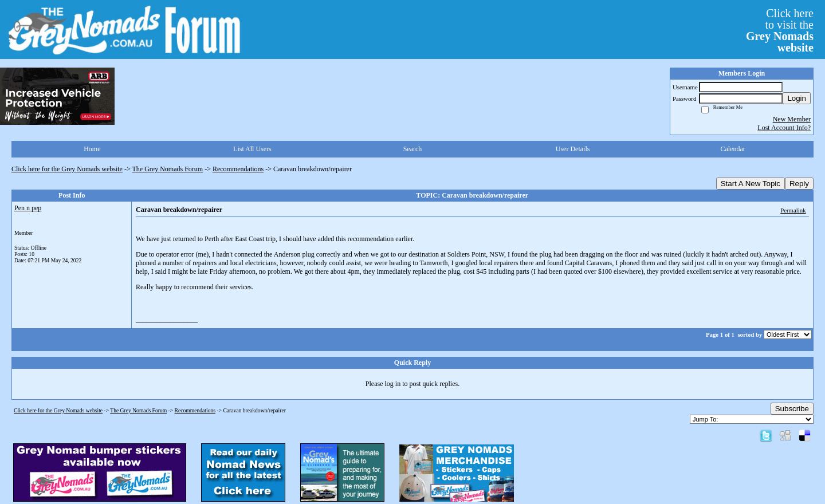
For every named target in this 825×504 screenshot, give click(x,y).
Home (92, 149)
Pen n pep (28, 208)
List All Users (252, 149)
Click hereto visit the (780, 30)
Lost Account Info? (784, 128)
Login (797, 98)
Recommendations (238, 169)
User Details (573, 149)
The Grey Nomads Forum (168, 169)
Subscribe (792, 409)
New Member (792, 119)
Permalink (793, 210)
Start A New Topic (751, 184)
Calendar (733, 149)
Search (413, 149)
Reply (799, 184)
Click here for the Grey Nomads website (67, 169)
